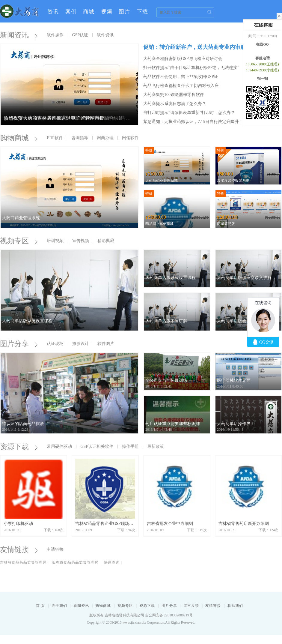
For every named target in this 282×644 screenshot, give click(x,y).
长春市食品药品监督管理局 (75, 562)
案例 (71, 12)
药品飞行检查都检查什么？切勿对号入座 (181, 86)
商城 (89, 12)
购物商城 (18, 138)
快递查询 (112, 562)
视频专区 (18, 241)
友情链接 (18, 550)
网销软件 (130, 138)
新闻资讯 (81, 606)
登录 (209, 29)
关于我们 (59, 606)
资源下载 (18, 447)
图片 (124, 12)
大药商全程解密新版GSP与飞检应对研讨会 (183, 59)
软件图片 (106, 344)
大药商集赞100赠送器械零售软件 (174, 95)
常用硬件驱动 (59, 446)
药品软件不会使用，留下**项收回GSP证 (181, 77)
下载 (142, 12)
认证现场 (55, 344)
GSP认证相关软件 (97, 446)
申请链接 (55, 549)
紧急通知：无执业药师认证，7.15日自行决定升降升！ (193, 122)
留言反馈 (191, 606)
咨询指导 (80, 138)
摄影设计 (81, 344)
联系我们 (235, 606)
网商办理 (105, 138)
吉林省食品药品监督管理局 (23, 562)
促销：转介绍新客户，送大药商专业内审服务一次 (203, 47)
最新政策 (156, 446)
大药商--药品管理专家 (19, 11)
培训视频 (55, 241)
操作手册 (130, 446)
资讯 (53, 12)
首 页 (40, 606)
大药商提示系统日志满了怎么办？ (175, 104)
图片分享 (18, 344)
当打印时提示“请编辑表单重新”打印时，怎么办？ (189, 113)
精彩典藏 (106, 241)
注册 (224, 29)
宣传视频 (81, 241)
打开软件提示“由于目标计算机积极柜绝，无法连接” (191, 68)
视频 (107, 12)
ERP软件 (55, 138)
